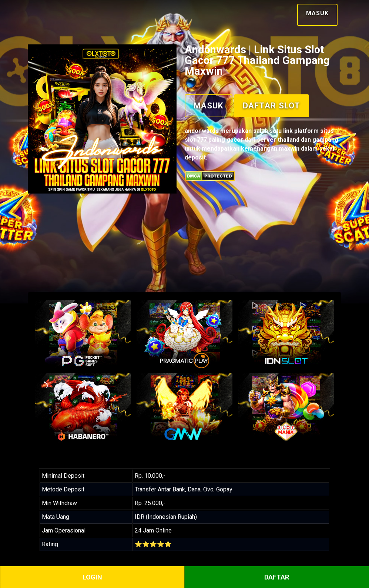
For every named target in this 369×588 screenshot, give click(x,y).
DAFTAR (277, 577)
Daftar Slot (271, 105)
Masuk (317, 13)
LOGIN (92, 577)
